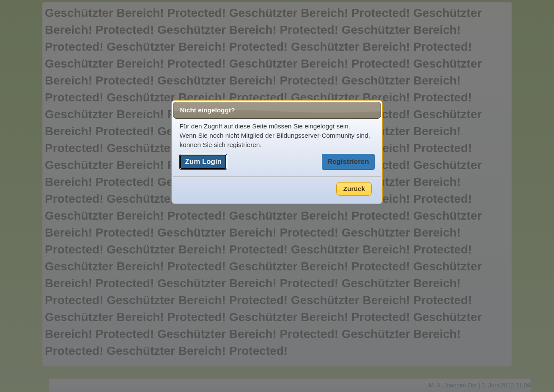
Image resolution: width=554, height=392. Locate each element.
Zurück (354, 189)
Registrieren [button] (348, 162)
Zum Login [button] (203, 162)
